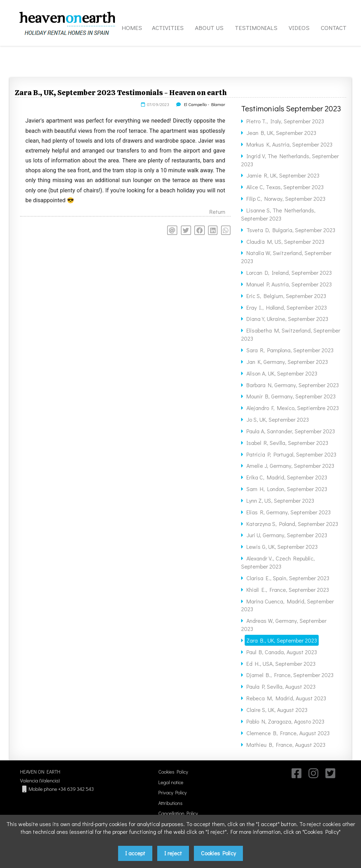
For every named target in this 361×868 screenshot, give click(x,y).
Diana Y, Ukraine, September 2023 (287, 319)
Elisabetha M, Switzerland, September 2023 (291, 334)
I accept (135, 853)
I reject (173, 853)
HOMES (132, 28)
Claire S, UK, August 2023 (277, 710)
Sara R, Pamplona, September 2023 (290, 350)
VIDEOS (299, 28)
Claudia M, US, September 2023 (285, 241)
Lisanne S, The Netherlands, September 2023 (278, 214)
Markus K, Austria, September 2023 (289, 144)
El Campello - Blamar (205, 104)
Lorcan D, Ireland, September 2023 (289, 272)
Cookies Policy (173, 772)
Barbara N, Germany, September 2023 (293, 385)
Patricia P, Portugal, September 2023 (291, 454)
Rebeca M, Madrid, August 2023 (286, 698)
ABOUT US (209, 28)
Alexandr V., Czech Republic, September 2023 (278, 562)
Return (217, 212)
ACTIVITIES (168, 28)
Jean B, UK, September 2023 (281, 133)
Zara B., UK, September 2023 (282, 640)
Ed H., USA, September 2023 (281, 664)
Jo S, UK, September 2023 (278, 419)
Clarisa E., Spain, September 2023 (288, 578)
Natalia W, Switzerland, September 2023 (286, 257)
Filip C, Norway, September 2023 (286, 199)
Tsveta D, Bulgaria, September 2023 (291, 230)
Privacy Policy (172, 792)
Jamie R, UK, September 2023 (283, 175)
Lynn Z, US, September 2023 (280, 500)
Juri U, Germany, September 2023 (287, 535)
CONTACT (334, 28)
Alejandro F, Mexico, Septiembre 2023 (293, 408)
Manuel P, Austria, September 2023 (289, 284)
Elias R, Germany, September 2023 (289, 512)
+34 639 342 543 (76, 789)
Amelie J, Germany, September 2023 (290, 466)
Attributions (170, 803)
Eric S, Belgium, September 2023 (286, 296)
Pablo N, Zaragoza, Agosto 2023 (285, 721)
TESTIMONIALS (256, 28)
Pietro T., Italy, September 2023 (285, 121)
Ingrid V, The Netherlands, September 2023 (290, 160)
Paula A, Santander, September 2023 (291, 431)
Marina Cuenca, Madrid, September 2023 (287, 605)
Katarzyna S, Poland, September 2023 (292, 524)
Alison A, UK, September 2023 (282, 373)
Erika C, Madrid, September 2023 (287, 477)
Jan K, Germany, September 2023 (287, 362)
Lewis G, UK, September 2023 (282, 547)
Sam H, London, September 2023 (287, 489)
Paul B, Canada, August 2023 (282, 652)
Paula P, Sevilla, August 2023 (281, 686)
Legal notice (171, 782)
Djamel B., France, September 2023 (290, 675)
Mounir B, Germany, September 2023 (291, 396)
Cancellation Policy (178, 813)
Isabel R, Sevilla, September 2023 (287, 443)
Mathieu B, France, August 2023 (286, 745)
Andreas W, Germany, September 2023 (284, 625)
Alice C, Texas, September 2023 (285, 187)
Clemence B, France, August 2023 (288, 733)
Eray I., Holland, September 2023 (287, 307)
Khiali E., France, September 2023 (288, 590)
